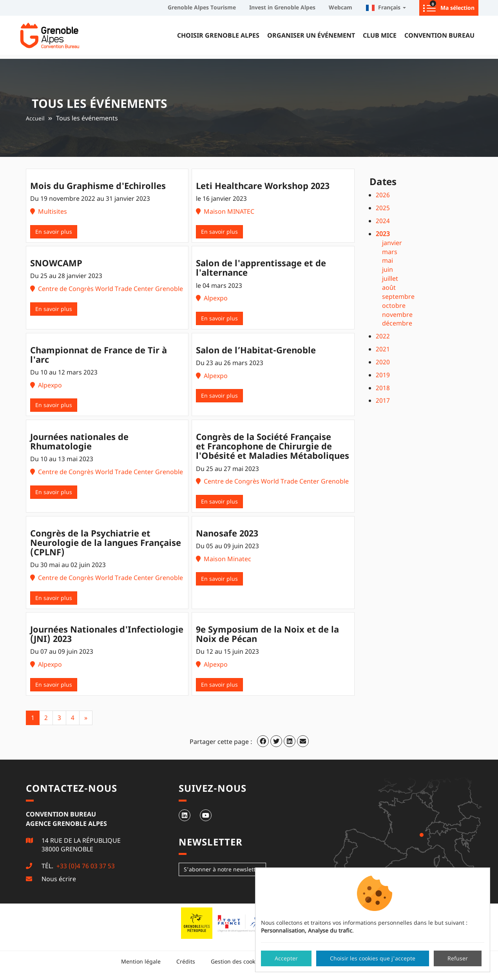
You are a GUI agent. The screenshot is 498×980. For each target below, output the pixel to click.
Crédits (186, 961)
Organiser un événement (311, 35)
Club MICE (380, 35)
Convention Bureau (439, 35)
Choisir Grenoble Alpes (218, 35)
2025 (383, 208)
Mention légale (141, 961)
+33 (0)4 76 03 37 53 (85, 866)
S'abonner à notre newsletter (222, 869)
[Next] (86, 718)
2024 (383, 221)
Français (386, 7)
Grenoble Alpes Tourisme (202, 7)
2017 (383, 400)
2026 (383, 195)
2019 (383, 375)
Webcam (340, 7)
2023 (383, 234)
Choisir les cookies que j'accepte (373, 958)
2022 (383, 336)
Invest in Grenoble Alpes (282, 7)
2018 (383, 388)
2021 (383, 349)
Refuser (458, 958)
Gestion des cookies (237, 961)
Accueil (35, 118)
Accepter (286, 958)
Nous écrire (59, 879)
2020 (383, 362)
